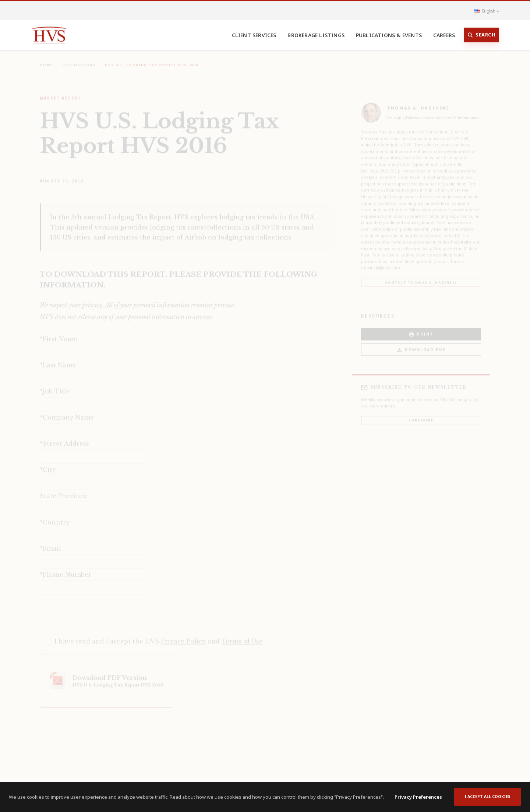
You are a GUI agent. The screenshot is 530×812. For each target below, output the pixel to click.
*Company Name (67, 413)
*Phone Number (66, 570)
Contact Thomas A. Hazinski (421, 278)
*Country (55, 518)
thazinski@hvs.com (381, 263)
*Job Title (55, 387)
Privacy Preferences (418, 797)
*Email (50, 544)
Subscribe (421, 416)
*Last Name (58, 361)
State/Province (63, 491)
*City (48, 465)
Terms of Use (242, 637)
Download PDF (421, 345)
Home (46, 60)
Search (482, 35)
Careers (444, 35)
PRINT (421, 330)
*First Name (59, 334)
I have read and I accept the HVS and (159, 637)
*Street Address (64, 439)
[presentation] (96, 611)
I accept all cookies (487, 797)
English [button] (487, 11)
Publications (79, 60)
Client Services (254, 35)
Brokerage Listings (316, 35)
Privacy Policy (183, 637)
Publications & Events (389, 35)
